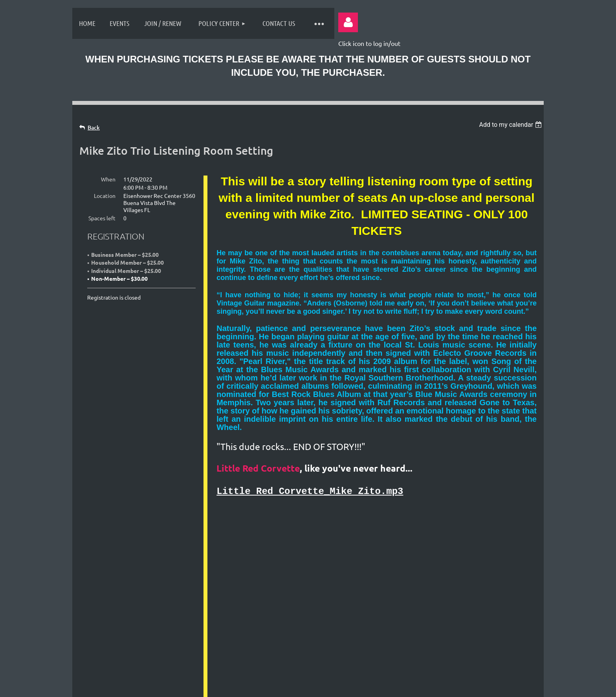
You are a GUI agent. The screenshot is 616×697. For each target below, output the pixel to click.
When (108, 179)
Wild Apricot (446, 687)
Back (94, 127)
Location (105, 196)
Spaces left (102, 218)
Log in (348, 22)
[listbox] (511, 125)
